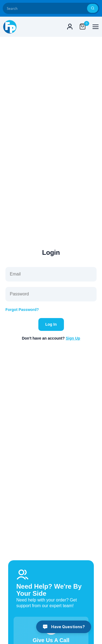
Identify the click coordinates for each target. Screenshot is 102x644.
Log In (51, 324)
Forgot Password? (22, 310)
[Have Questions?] (64, 627)
